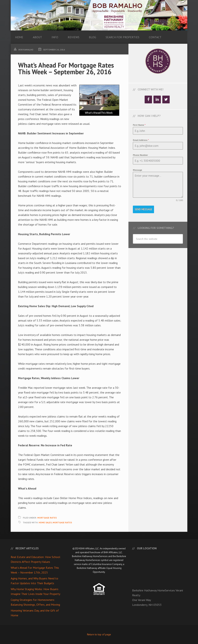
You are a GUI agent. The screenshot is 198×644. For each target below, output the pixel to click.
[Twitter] (166, 99)
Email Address (141, 140)
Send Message (143, 209)
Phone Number (140, 155)
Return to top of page (99, 634)
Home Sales (45, 522)
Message (137, 170)
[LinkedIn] (157, 99)
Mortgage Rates (47, 518)
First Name (139, 125)
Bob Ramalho (99, 15)
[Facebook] (148, 99)
